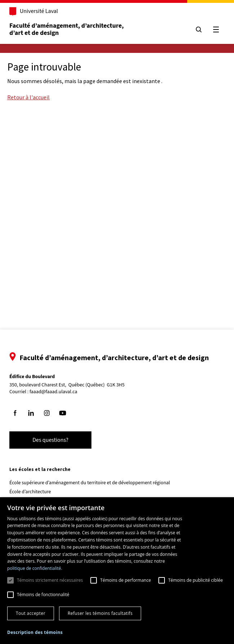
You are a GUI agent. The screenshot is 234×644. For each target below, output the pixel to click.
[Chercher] (199, 30)
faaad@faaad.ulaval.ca (53, 392)
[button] (35, 632)
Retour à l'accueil (28, 97)
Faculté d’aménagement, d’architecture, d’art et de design (67, 29)
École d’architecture (30, 492)
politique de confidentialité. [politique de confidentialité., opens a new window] (35, 568)
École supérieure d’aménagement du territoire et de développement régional (90, 483)
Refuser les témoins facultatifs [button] (100, 613)
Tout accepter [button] (31, 613)
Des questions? (50, 440)
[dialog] (117, 571)
